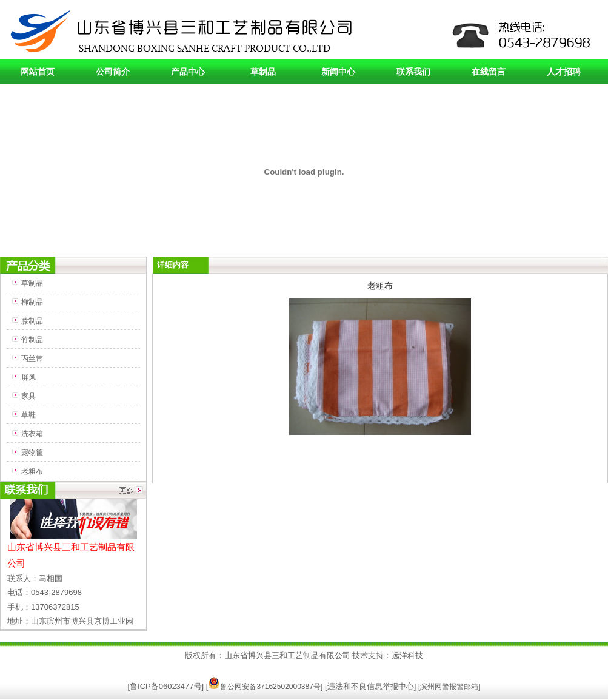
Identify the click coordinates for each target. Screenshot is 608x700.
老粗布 (32, 471)
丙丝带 (32, 358)
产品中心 (188, 72)
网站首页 (38, 72)
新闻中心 (338, 72)
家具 (28, 396)
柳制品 (32, 302)
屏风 (28, 377)
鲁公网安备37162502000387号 (264, 687)
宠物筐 (32, 453)
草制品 (263, 72)
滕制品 (32, 321)
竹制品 (32, 340)
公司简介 (113, 72)
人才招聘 (564, 72)
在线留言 (489, 72)
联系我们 (413, 72)
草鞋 (28, 415)
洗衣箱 (32, 434)
